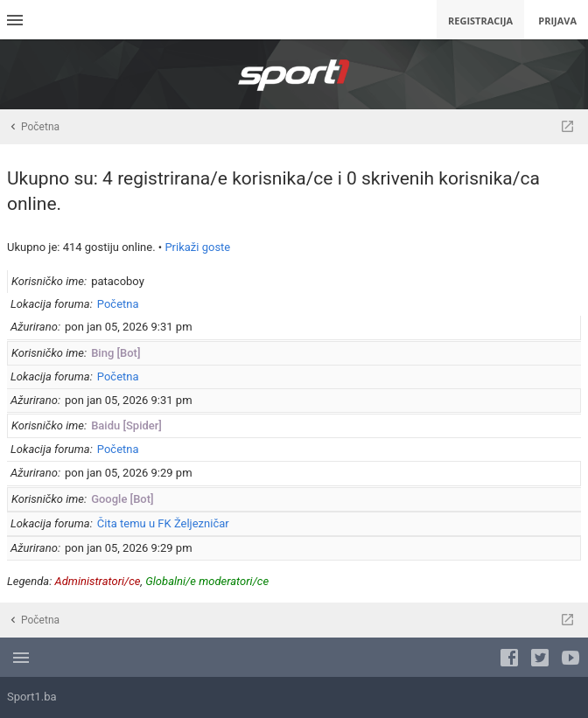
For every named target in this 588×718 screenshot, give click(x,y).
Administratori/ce (98, 581)
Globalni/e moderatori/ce (207, 581)
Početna (118, 304)
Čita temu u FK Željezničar (163, 523)
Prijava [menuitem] (557, 21)
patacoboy (118, 281)
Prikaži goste (197, 247)
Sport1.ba (32, 697)
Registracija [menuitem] (480, 21)
